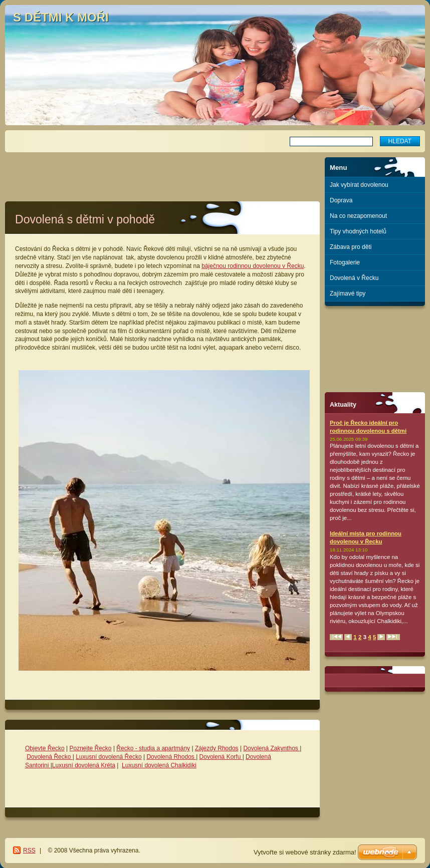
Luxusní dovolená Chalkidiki (159, 765)
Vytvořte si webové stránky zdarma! (305, 852)
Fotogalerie (345, 262)
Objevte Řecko (45, 748)
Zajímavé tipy (348, 294)
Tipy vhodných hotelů (358, 231)
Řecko (125, 748)
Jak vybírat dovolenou (359, 185)
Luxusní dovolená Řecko (109, 757)
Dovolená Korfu (221, 757)
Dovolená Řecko (49, 757)
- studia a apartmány (162, 748)
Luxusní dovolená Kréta (84, 765)
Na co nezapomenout (358, 216)
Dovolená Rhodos (171, 757)
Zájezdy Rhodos (217, 748)
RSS (29, 850)
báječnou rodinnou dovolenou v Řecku (253, 266)
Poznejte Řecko (91, 748)
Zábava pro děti (351, 247)
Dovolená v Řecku (354, 278)
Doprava (341, 200)
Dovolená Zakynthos (271, 748)
